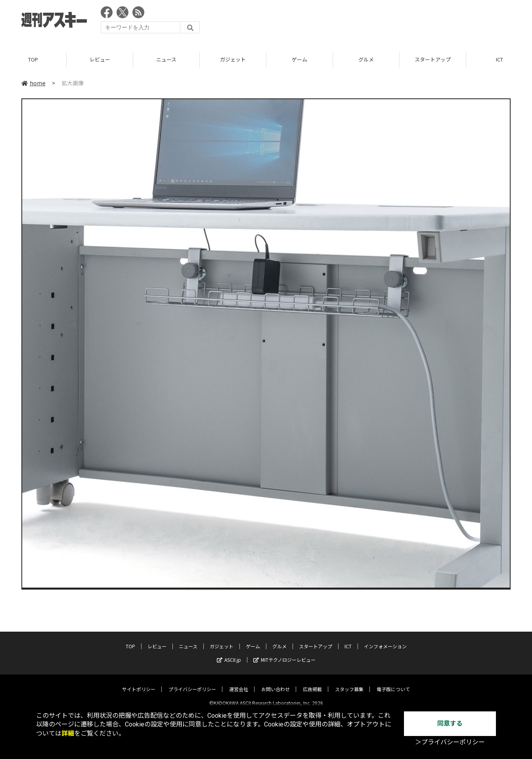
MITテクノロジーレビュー (284, 653)
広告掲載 (312, 683)
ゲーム (299, 59)
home (33, 83)
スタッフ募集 (349, 683)
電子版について (393, 683)
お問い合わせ (276, 683)
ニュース (166, 59)
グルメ (366, 59)
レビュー (100, 59)
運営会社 (239, 683)
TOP (33, 59)
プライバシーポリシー (192, 683)
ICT (348, 640)
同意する (450, 723)
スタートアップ (433, 59)
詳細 (68, 733)
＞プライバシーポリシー (450, 742)
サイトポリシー (139, 683)
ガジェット (233, 59)
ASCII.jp (229, 653)
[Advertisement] (366, 22)
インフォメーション (385, 640)
